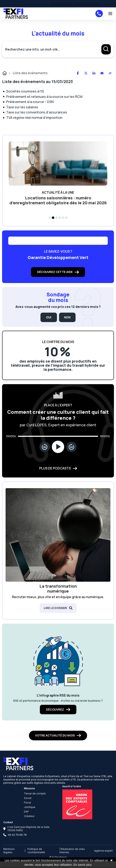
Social (28, 798)
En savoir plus (83, 865)
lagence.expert (103, 851)
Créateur (29, 816)
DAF (26, 812)
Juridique (30, 807)
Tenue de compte (35, 793)
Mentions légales (9, 851)
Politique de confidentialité (36, 851)
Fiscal (27, 803)
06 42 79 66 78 (17, 835)
